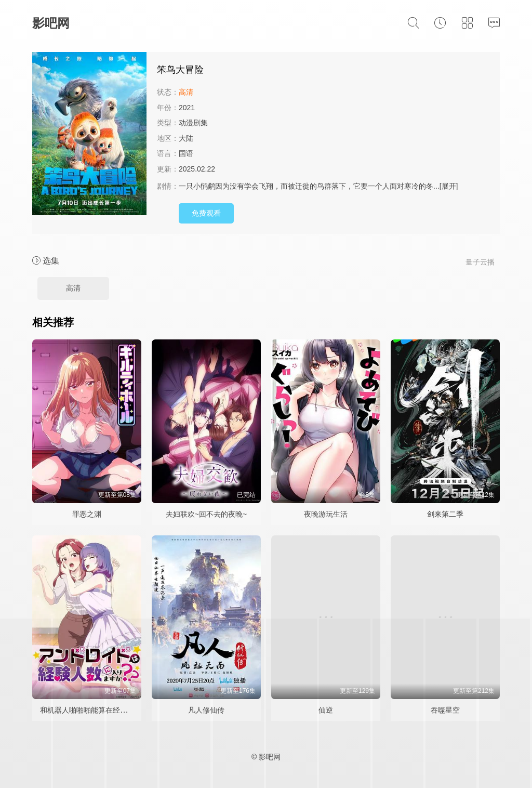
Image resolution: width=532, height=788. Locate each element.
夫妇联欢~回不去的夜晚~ (206, 514)
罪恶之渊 (87, 514)
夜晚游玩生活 (326, 514)
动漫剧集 (193, 123)
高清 (73, 288)
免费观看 (206, 213)
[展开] (449, 186)
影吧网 (51, 23)
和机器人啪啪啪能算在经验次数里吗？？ (105, 710)
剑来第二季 (445, 514)
